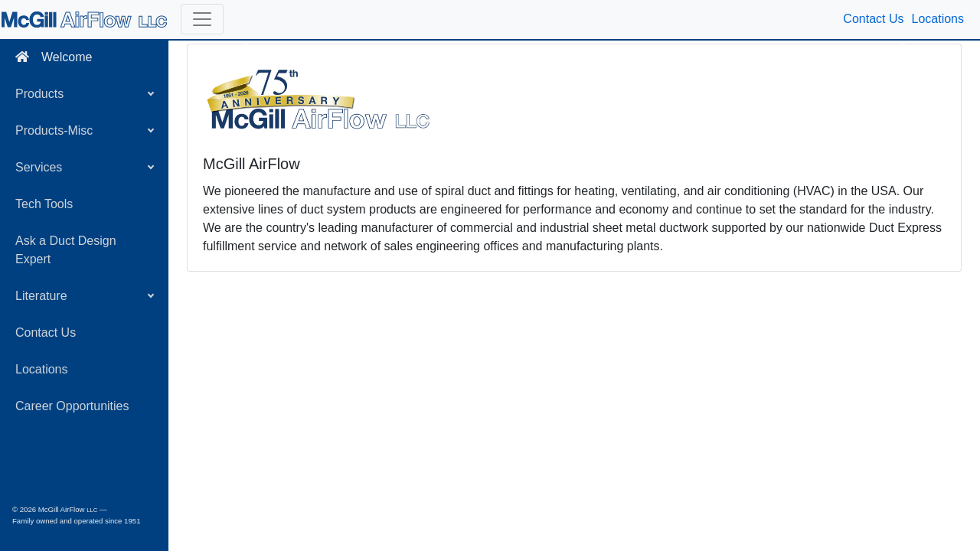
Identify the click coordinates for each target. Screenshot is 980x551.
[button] (202, 19)
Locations (42, 369)
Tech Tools (44, 204)
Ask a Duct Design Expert (66, 250)
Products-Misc (54, 130)
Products (39, 94)
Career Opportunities (72, 406)
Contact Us (46, 333)
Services (39, 167)
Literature (41, 296)
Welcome (54, 57)
